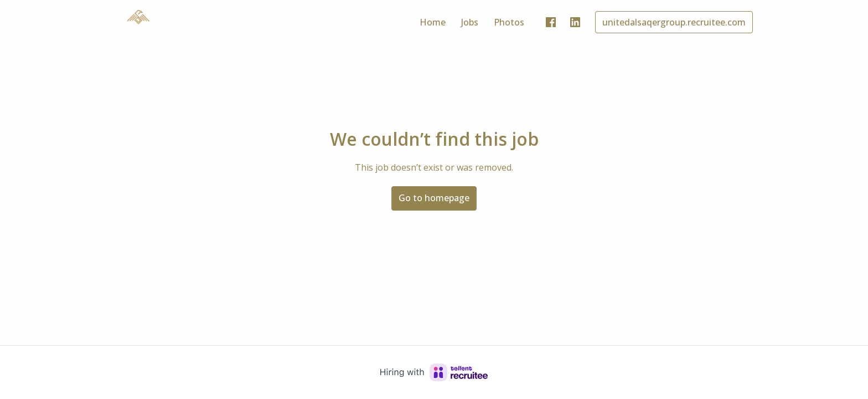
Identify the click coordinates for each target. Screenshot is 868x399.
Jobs (470, 22)
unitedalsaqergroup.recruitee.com (674, 22)
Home (433, 22)
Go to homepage (434, 198)
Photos (509, 22)
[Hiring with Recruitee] (434, 372)
